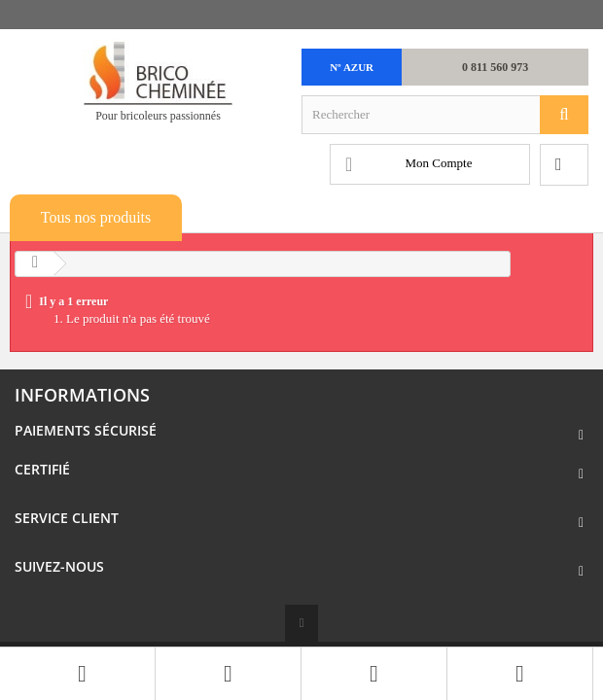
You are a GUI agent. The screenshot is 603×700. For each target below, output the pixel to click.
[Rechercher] (564, 115)
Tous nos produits (96, 217)
